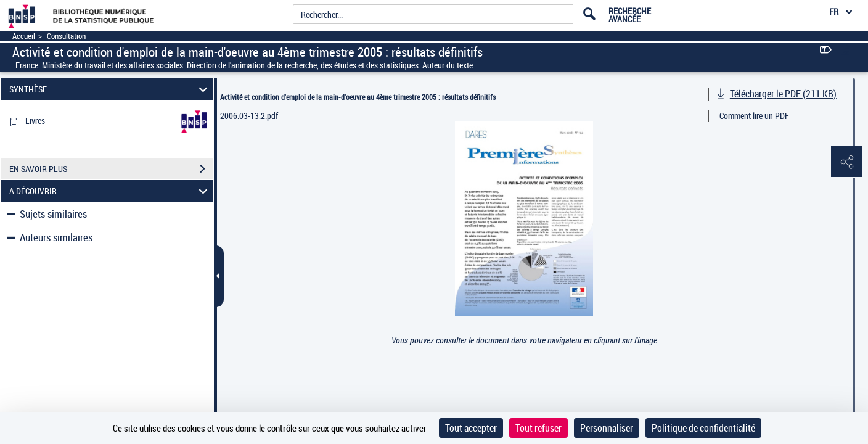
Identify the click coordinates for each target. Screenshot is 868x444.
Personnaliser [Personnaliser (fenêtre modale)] (607, 428)
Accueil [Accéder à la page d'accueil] (24, 36)
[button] (846, 162)
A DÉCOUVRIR (110, 191)
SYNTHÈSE (110, 89)
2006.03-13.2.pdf (249, 116)
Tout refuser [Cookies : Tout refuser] (538, 428)
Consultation (66, 36)
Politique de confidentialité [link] (703, 428)
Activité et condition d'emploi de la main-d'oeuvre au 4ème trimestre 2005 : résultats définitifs (358, 97)
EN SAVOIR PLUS (111, 169)
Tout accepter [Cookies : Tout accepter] (471, 428)
